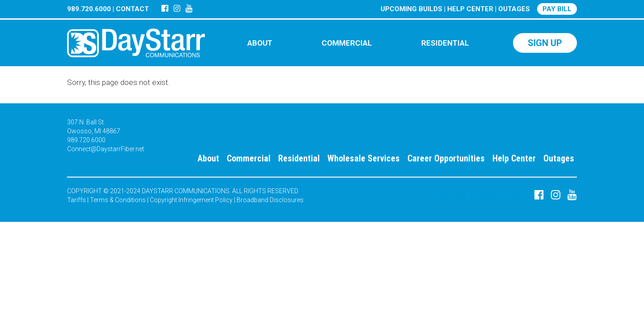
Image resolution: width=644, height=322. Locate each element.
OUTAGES (514, 9)
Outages (559, 158)
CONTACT (132, 9)
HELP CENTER (470, 9)
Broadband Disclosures (270, 200)
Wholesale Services (364, 158)
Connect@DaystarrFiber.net (106, 149)
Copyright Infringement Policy (191, 200)
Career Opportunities (446, 158)
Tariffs (76, 200)
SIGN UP (545, 43)
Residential (299, 158)
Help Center (514, 158)
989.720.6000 (89, 9)
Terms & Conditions (118, 200)
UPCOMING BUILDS (411, 9)
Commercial (249, 158)
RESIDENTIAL (445, 43)
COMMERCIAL (347, 43)
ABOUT (260, 43)
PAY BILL (557, 9)
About (208, 158)
